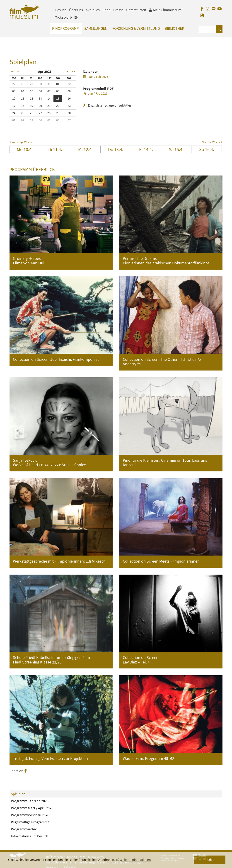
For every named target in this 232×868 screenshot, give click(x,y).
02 (69, 84)
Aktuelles (93, 10)
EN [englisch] (76, 17)
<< (12, 72)
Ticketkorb (64, 17)
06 (40, 91)
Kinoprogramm (66, 28)
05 (31, 91)
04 (23, 91)
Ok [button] (210, 860)
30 (40, 84)
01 (58, 84)
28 (23, 84)
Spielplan (18, 794)
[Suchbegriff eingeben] (208, 29)
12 (31, 98)
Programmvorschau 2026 (30, 815)
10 (14, 98)
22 (58, 106)
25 (23, 113)
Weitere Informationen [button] (135, 860)
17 (14, 106)
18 (23, 106)
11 (23, 98)
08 (58, 91)
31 (49, 84)
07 (49, 91)
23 (69, 106)
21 (49, 106)
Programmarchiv (24, 829)
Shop (106, 10)
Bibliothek (174, 28)
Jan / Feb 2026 (95, 77)
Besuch (61, 10)
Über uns (76, 10)
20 (40, 106)
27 (14, 84)
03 (14, 91)
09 (69, 91)
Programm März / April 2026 (32, 808)
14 (49, 98)
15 (58, 98)
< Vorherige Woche (21, 142)
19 (31, 106)
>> (73, 72)
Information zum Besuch (30, 836)
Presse (118, 10)
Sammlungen (96, 28)
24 (14, 113)
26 (31, 113)
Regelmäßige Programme (30, 822)
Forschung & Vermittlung (136, 28)
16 (69, 98)
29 (31, 84)
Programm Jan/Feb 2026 (30, 801)
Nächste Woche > (212, 142)
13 (40, 98)
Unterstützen (136, 10)
